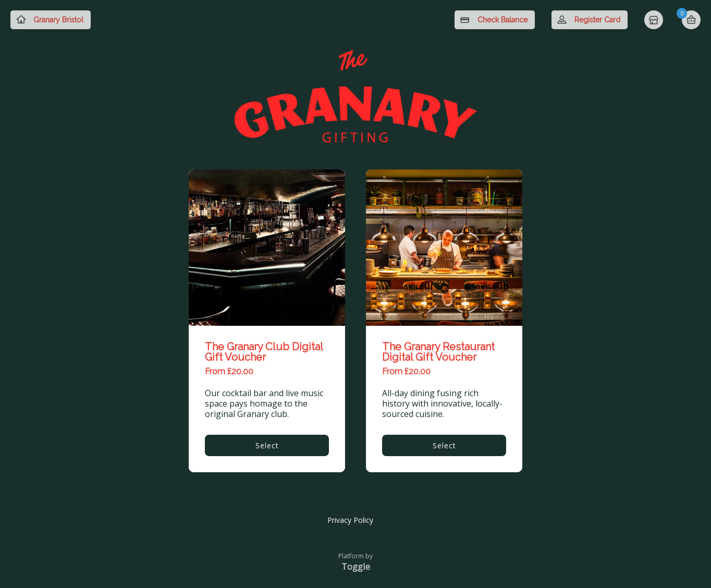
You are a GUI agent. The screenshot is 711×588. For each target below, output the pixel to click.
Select (267, 445)
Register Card (597, 20)
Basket (691, 20)
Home (655, 21)
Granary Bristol (58, 20)
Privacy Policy (350, 520)
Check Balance (502, 20)
